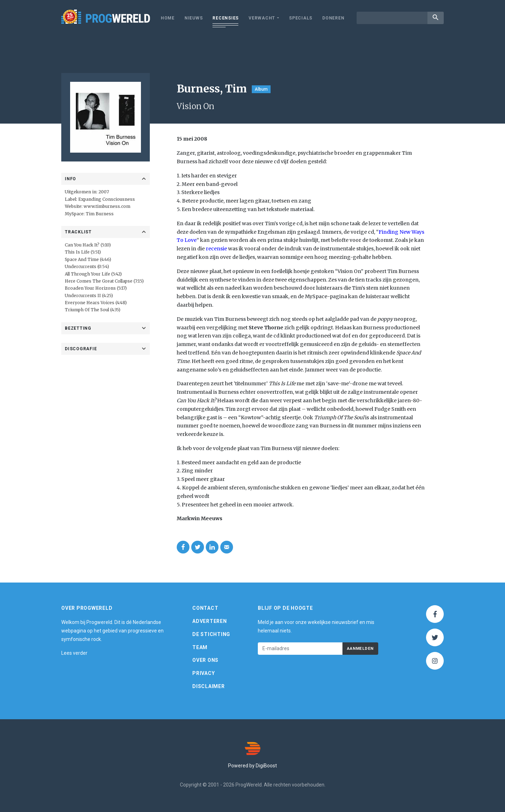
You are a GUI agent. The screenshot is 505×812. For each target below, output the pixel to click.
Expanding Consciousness (107, 199)
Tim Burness (100, 214)
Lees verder (74, 653)
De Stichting (211, 634)
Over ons (205, 660)
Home (168, 18)
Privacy (203, 673)
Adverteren (210, 621)
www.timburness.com (107, 206)
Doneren (333, 18)
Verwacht (262, 18)
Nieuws (194, 18)
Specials (301, 18)
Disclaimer (209, 686)
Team (200, 647)
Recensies (226, 18)
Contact (205, 608)
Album (261, 89)
